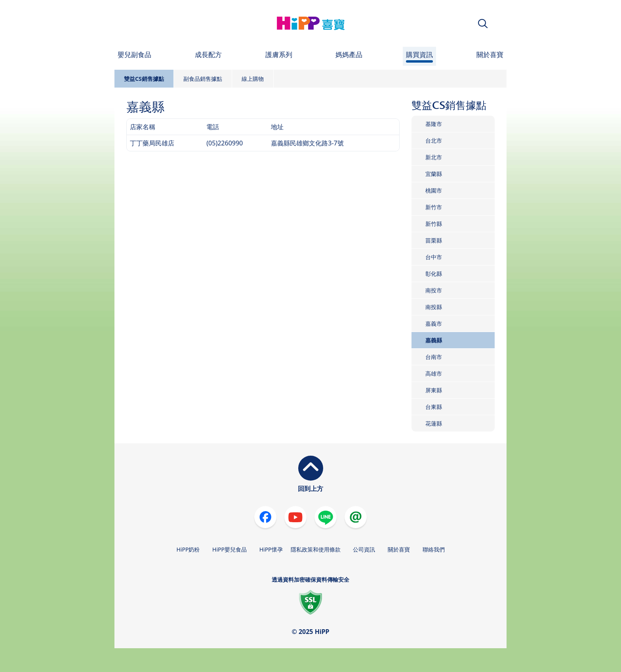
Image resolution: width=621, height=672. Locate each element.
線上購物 (253, 79)
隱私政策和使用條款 (316, 549)
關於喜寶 (399, 549)
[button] (483, 24)
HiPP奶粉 (188, 549)
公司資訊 (364, 549)
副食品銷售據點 (203, 79)
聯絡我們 (434, 549)
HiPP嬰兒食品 (230, 549)
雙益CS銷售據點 (144, 79)
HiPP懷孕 (271, 549)
